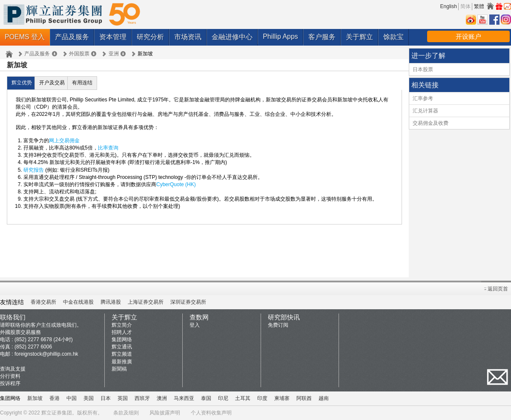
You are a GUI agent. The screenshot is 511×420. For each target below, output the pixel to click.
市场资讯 (188, 37)
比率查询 (108, 148)
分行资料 (10, 376)
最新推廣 (122, 362)
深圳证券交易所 (188, 302)
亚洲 (114, 54)
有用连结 (82, 83)
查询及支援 (13, 369)
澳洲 (162, 398)
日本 (106, 398)
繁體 (479, 6)
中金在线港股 (78, 302)
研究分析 (150, 37)
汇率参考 (423, 98)
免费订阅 (278, 325)
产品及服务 (72, 37)
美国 (89, 398)
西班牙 (142, 398)
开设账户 (468, 36)
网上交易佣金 (64, 141)
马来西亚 (184, 398)
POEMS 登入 (25, 37)
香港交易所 (43, 302)
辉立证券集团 (57, 413)
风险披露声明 (165, 413)
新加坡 (35, 398)
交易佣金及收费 (431, 123)
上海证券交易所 (146, 302)
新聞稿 (119, 369)
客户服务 (322, 37)
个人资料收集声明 (211, 413)
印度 (262, 398)
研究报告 (34, 170)
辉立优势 (22, 83)
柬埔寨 (282, 398)
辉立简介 (122, 325)
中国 (72, 398)
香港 (55, 398)
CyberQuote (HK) (176, 184)
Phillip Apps (280, 36)
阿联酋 (304, 398)
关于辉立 (359, 37)
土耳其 (243, 398)
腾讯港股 (111, 302)
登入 (195, 325)
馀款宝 (393, 37)
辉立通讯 (122, 347)
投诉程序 (10, 383)
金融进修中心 (232, 37)
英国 (123, 398)
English (449, 6)
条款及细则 (126, 413)
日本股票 (423, 69)
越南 (324, 398)
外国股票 (79, 54)
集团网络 (122, 339)
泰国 (206, 398)
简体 (465, 6)
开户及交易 (52, 83)
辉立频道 (122, 354)
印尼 (223, 398)
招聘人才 (122, 332)
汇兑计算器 (425, 111)
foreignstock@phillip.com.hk (46, 354)
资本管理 (113, 37)
